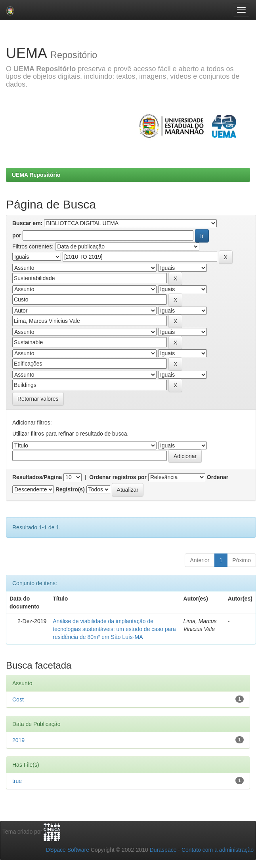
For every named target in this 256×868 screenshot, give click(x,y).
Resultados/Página (37, 477)
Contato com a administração (218, 850)
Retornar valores (38, 399)
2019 (18, 740)
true (17, 781)
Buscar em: (27, 223)
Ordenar (218, 477)
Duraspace (163, 850)
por (17, 235)
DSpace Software (68, 850)
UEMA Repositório (36, 175)
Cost (18, 699)
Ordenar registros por (118, 477)
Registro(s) (70, 489)
